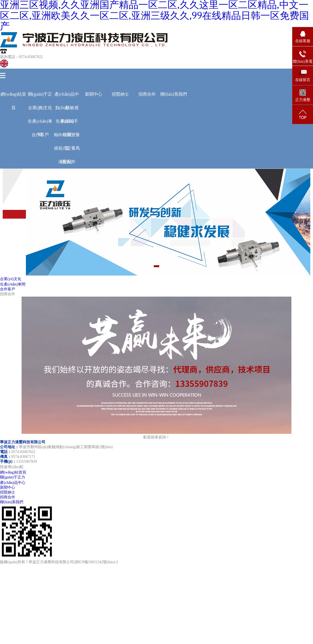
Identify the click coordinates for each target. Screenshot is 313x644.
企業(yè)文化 (11, 279)
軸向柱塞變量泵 (67, 137)
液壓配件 (67, 162)
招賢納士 (120, 94)
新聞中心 (94, 94)
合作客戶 (40, 135)
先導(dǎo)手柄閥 (67, 123)
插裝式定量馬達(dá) (67, 150)
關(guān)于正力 (40, 96)
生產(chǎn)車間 (40, 123)
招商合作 (147, 94)
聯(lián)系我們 (174, 94)
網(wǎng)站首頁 (13, 96)
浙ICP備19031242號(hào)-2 (96, 562)
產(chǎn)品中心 (67, 96)
